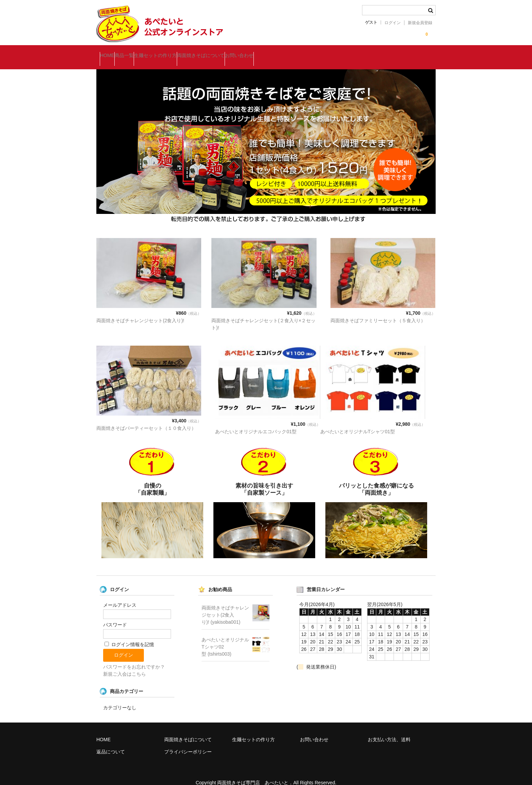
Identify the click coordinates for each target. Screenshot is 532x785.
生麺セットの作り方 (186, 52)
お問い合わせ (297, 52)
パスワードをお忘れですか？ (134, 657)
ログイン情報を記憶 (129, 635)
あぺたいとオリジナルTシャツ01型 (358, 422)
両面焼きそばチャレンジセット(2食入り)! (140, 311)
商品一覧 (141, 52)
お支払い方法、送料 (389, 730)
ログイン (393, 23)
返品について (111, 742)
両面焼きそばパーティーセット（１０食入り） (146, 418)
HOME (111, 52)
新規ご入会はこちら (125, 664)
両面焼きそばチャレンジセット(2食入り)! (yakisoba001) (225, 605)
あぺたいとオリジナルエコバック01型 (256, 422)
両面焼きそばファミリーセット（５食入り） (378, 311)
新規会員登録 (420, 23)
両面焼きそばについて (245, 52)
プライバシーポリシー (188, 742)
